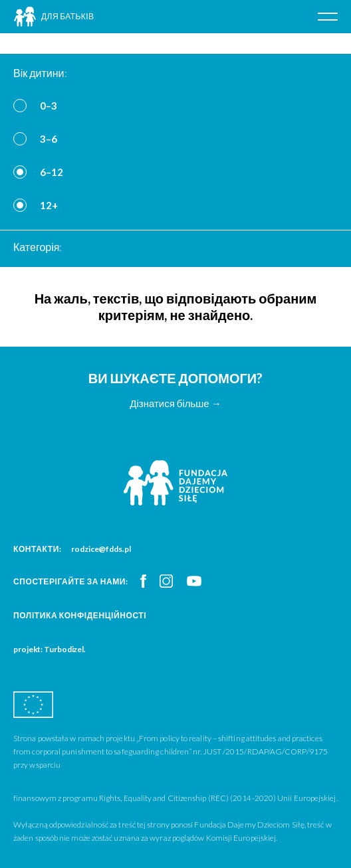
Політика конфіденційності (80, 615)
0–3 (49, 106)
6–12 (52, 172)
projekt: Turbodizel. (50, 649)
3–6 (49, 139)
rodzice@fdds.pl (101, 549)
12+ (49, 205)
